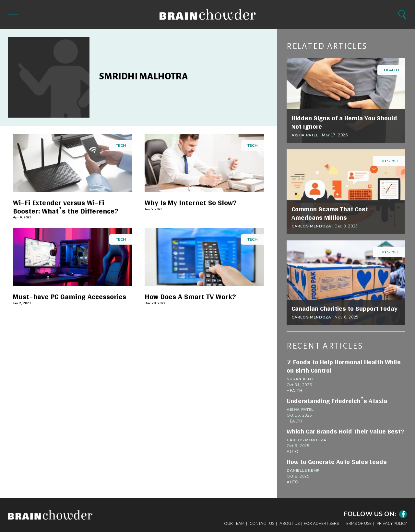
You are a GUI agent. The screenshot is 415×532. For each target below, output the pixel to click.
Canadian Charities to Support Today (344, 308)
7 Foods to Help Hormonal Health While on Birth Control (344, 366)
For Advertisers (321, 524)
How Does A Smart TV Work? (190, 297)
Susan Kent (300, 379)
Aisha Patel (305, 135)
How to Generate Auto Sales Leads (337, 462)
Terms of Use (358, 524)
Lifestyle (389, 161)
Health (391, 70)
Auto (292, 452)
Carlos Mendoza (311, 226)
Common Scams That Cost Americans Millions (330, 213)
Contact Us (262, 524)
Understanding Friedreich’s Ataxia (337, 401)
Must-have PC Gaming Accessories (70, 297)
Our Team (234, 524)
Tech (121, 145)
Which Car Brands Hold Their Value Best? (345, 431)
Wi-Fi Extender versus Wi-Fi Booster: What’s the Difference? (66, 207)
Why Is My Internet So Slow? (191, 203)
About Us (290, 524)
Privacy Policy (392, 524)
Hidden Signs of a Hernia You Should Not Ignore (344, 122)
